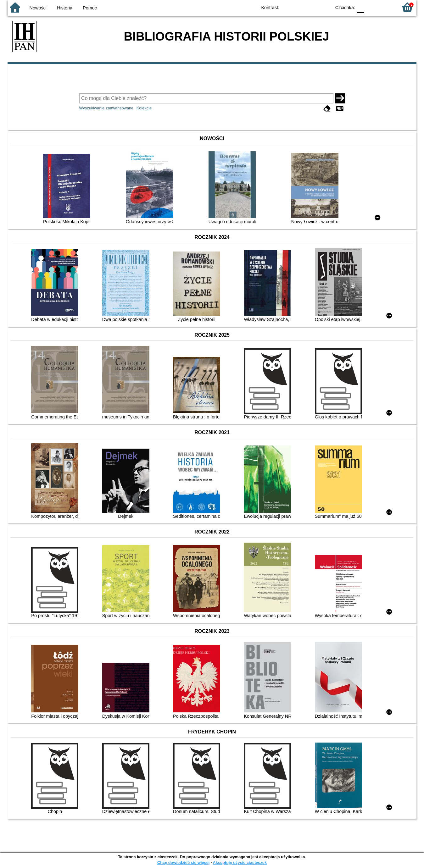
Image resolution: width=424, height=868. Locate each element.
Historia (65, 8)
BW (299, 7)
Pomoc (90, 8)
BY (324, 7)
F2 (386, 7)
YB (312, 7)
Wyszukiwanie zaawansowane (106, 108)
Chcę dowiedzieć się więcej (183, 862)
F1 (371, 7)
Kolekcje (144, 108)
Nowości (38, 8)
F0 (360, 7)
